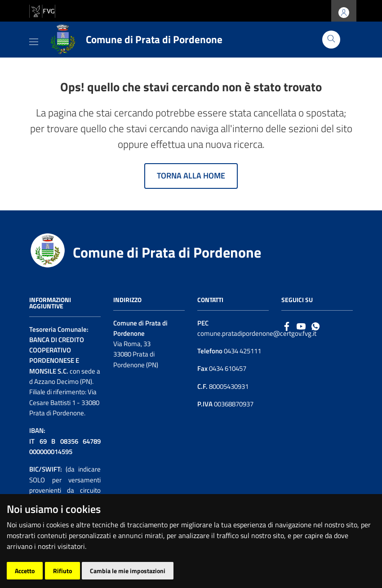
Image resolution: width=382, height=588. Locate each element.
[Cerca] (331, 40)
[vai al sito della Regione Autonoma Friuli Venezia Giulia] (42, 10)
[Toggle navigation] (34, 40)
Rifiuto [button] (62, 571)
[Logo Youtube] (301, 326)
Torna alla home (191, 176)
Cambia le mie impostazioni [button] (128, 571)
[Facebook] (287, 326)
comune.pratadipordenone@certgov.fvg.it (257, 333)
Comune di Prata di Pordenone (167, 252)
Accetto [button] (25, 571)
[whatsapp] (315, 326)
